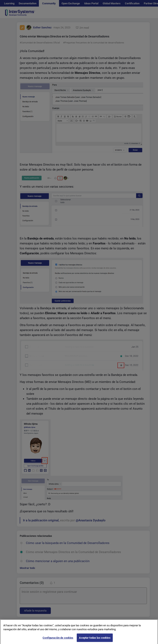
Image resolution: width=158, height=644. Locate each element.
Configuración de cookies (58, 639)
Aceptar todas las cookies (95, 639)
